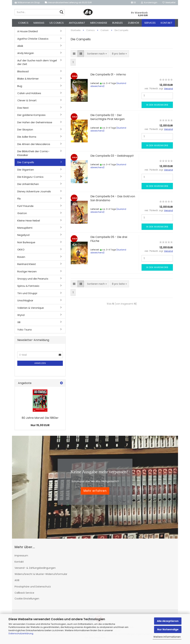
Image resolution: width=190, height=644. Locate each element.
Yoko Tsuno (25, 330)
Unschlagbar (25, 301)
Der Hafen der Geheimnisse (35, 123)
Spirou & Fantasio (28, 287)
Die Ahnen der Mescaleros (34, 145)
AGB (17, 581)
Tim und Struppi (27, 294)
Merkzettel (169, 2)
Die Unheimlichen (28, 185)
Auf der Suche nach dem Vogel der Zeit (37, 63)
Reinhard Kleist (27, 265)
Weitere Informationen (167, 637)
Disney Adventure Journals (34, 192)
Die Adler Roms (27, 137)
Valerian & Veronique (31, 308)
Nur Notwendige (168, 629)
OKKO (21, 250)
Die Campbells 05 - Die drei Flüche (109, 240)
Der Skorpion (25, 130)
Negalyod (23, 236)
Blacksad (23, 72)
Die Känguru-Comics (30, 177)
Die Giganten (26, 170)
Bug (20, 86)
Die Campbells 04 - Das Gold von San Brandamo (113, 199)
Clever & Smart (27, 101)
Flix (19, 199)
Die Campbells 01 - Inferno (108, 75)
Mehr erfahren (95, 491)
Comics (23, 23)
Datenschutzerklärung (21, 633)
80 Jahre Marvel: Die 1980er (40, 419)
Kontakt (167, 23)
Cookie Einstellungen (27, 599)
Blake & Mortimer (28, 79)
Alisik (20, 47)
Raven (21, 258)
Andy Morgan (26, 54)
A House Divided (27, 32)
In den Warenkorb (157, 106)
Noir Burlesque (26, 243)
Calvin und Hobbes (29, 94)
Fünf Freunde (25, 207)
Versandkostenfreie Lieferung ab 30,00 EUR (68, 2)
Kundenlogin (149, 2)
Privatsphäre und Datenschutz (33, 587)
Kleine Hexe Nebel (29, 221)
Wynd (21, 316)
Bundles (118, 23)
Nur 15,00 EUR (40, 426)
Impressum (21, 556)
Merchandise (99, 23)
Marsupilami (25, 228)
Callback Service (24, 593)
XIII (19, 323)
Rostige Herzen (27, 272)
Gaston (22, 214)
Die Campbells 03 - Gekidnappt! (112, 156)
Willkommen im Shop (27, 2)
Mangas (39, 23)
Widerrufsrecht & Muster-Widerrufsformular (41, 575)
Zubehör (134, 23)
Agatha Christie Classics (33, 39)
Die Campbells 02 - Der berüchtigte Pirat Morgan (107, 118)
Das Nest (23, 108)
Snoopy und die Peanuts (33, 279)
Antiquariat (77, 23)
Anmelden (40, 364)
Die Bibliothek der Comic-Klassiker (33, 154)
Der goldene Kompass (31, 116)
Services (150, 23)
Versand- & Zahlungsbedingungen (35, 569)
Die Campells (26, 163)
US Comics (57, 23)
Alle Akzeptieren (168, 621)
